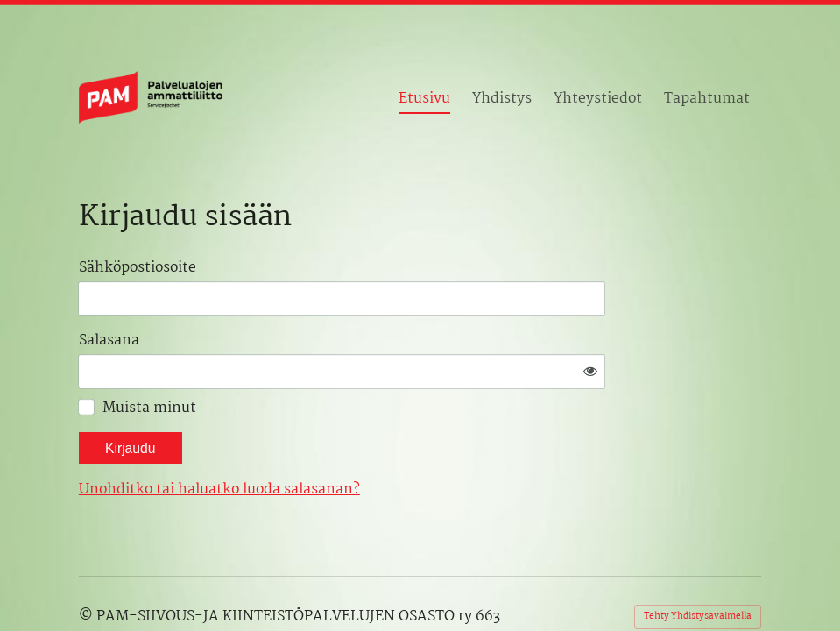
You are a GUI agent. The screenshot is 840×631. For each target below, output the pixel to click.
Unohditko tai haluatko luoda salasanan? (384, 439)
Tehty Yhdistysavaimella (698, 565)
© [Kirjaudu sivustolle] (88, 566)
